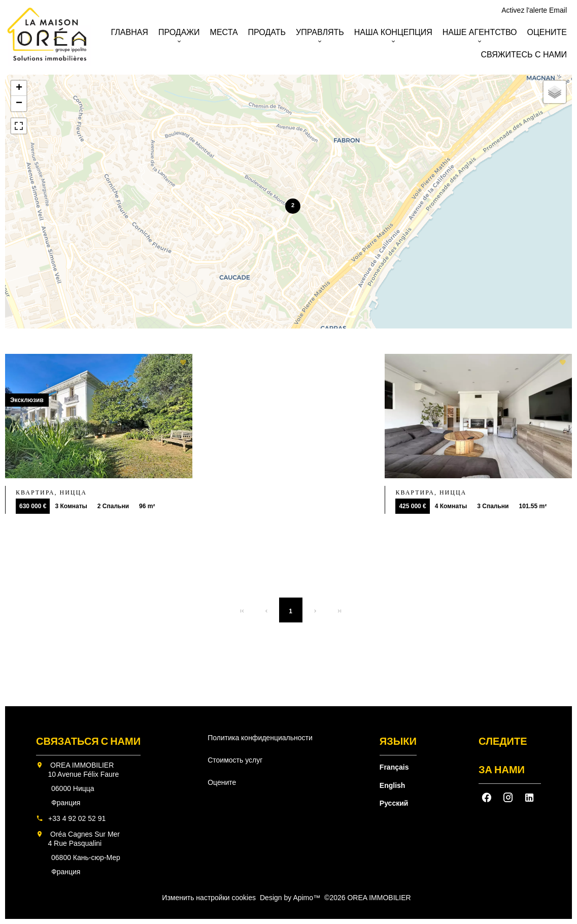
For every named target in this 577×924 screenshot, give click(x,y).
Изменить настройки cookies (209, 898)
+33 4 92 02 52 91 (77, 818)
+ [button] (19, 88)
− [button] (19, 104)
